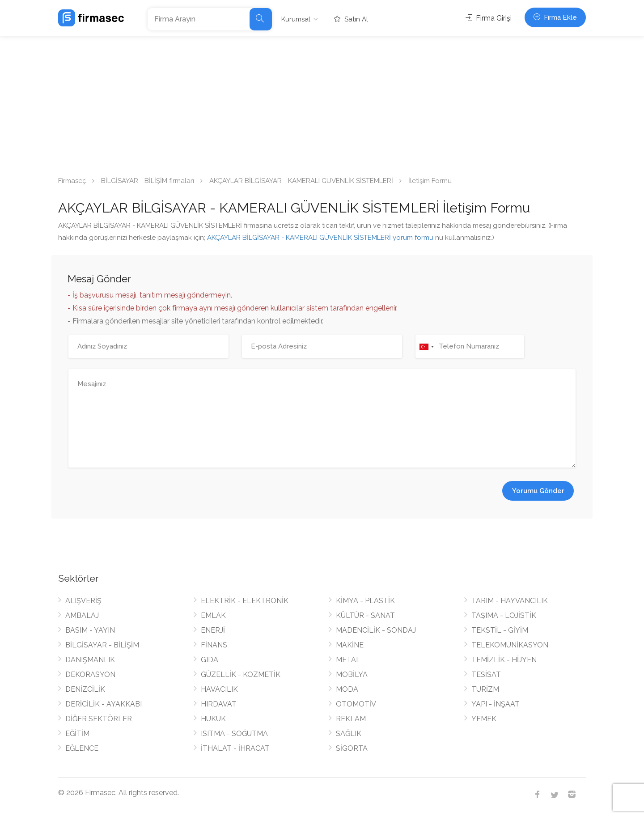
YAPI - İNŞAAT (496, 704)
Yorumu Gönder (538, 491)
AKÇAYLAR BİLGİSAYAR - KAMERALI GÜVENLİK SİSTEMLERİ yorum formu (320, 238)
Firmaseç (72, 181)
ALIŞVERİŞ (83, 601)
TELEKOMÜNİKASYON (510, 645)
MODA (347, 689)
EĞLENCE (82, 748)
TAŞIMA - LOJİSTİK (504, 615)
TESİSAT (486, 674)
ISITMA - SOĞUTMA (234, 734)
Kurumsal (296, 19)
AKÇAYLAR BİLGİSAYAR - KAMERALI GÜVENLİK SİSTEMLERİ (301, 181)
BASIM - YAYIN (90, 630)
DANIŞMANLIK (90, 660)
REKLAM (351, 719)
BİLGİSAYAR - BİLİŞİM (102, 645)
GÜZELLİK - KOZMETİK (241, 674)
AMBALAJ (82, 615)
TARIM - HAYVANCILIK (510, 601)
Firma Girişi (489, 18)
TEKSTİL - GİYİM (500, 630)
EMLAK (213, 615)
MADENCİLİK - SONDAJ (376, 630)
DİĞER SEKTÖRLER (99, 719)
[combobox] (426, 347)
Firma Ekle (555, 17)
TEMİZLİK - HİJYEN (504, 660)
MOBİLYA (352, 674)
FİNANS (214, 645)
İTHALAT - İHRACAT (235, 748)
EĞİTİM (77, 734)
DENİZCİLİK (85, 689)
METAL (348, 660)
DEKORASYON (90, 674)
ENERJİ (213, 630)
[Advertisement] (322, 103)
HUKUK (213, 719)
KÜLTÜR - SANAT (365, 615)
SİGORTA (352, 748)
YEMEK (484, 719)
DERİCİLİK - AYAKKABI (104, 704)
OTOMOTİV (356, 704)
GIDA (210, 660)
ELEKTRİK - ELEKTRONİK (245, 601)
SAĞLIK (349, 734)
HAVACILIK (219, 689)
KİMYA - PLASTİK (365, 601)
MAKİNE (350, 645)
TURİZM (485, 689)
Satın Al (351, 19)
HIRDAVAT (219, 704)
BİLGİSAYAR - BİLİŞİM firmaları (148, 181)
